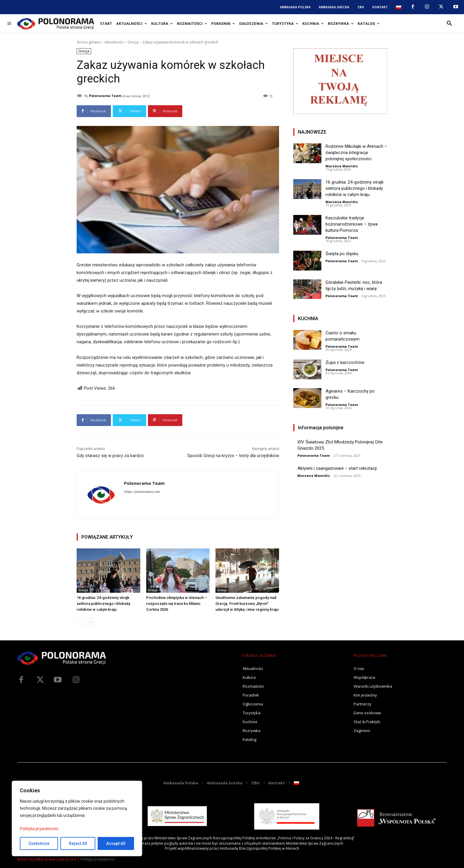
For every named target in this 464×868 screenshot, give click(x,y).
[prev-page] (80, 622)
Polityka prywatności (39, 829)
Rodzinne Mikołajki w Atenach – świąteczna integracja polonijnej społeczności (356, 153)
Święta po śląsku (342, 254)
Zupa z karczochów (345, 362)
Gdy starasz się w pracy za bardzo (110, 456)
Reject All (78, 843)
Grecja (133, 42)
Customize (39, 843)
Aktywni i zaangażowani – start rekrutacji (337, 468)
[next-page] (90, 622)
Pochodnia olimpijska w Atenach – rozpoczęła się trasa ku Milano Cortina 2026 (177, 604)
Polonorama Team (105, 96)
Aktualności (114, 42)
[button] (449, 24)
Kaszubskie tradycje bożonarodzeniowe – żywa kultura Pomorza (352, 224)
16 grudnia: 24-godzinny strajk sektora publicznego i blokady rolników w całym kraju (103, 604)
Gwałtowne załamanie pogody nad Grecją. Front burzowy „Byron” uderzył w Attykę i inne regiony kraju (247, 604)
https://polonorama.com (142, 492)
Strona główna (89, 42)
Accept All (116, 843)
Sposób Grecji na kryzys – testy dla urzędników (233, 456)
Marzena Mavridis (342, 166)
